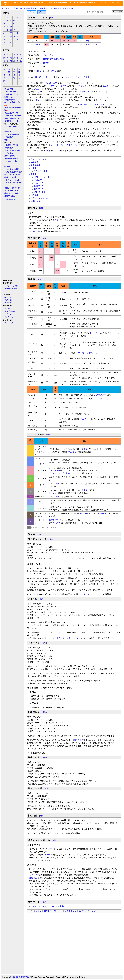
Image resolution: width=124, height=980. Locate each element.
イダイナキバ (66, 473)
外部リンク (35, 201)
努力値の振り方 (12, 94)
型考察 (34, 174)
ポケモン (37, 911)
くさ (45, 55)
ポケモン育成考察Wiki (21, 977)
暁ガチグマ (53, 520)
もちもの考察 (15, 150)
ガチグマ (56, 523)
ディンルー (53, 473)
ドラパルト (82, 353)
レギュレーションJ (13, 183)
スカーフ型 (39, 183)
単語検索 (84, 3)
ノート (42, 12)
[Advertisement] (12, 240)
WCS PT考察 (15, 175)
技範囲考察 (9, 148)
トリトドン (94, 333)
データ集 (8, 132)
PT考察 (7, 167)
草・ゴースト (74, 638)
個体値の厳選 (11, 92)
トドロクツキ (54, 470)
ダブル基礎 (10, 172)
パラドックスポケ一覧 (13, 116)
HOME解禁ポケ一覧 (12, 102)
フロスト (69, 77)
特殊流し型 (39, 189)
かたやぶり (85, 92)
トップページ (10, 311)
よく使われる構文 (11, 191)
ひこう (63, 59)
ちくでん (88, 44)
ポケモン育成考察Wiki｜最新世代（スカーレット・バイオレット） (47, 8)
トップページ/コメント (13, 286)
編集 (55, 3)
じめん (50, 55)
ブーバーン (9, 309)
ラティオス (93, 353)
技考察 (34, 168)
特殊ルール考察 (10, 177)
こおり (57, 59)
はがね (46, 63)
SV (7, 126)
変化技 (16, 145)
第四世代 (48, 911)
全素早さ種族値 (12, 134)
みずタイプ (84, 911)
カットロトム (72, 145)
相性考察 (35, 195)
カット (87, 77)
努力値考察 (35, 165)
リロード (73, 3)
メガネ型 (38, 180)
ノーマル (78, 104)
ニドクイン (9, 314)
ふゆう (87, 41)
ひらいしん (98, 395)
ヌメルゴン (9, 300)
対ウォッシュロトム (39, 198)
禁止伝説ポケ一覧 (11, 113)
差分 (60, 3)
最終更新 (92, 3)
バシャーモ (9, 317)
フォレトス (9, 323)
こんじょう (98, 398)
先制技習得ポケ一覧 (12, 118)
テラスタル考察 (41, 171)
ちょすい (96, 44)
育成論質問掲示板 (11, 159)
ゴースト (39, 77)
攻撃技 (9, 145)
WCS (7, 175)
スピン (78, 77)
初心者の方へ (10, 89)
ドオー (66, 507)
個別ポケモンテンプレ (13, 188)
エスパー (104, 104)
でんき (49, 83)
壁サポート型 (40, 192)
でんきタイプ (70, 911)
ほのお (46, 59)
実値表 (9, 137)
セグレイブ (34, 875)
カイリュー (53, 493)
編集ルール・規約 (11, 193)
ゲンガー (8, 303)
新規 (50, 3)
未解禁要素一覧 (10, 100)
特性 (6, 140)
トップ (43, 3)
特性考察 (35, 162)
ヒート (48, 77)
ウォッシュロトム (10, 8)
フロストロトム (58, 145)
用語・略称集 (10, 156)
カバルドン (79, 740)
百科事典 (34, 3)
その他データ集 (10, 161)
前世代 (16, 3)
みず (51, 59)
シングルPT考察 (12, 169)
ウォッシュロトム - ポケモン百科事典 (47, 906)
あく (86, 104)
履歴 (65, 3)
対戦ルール (9, 97)
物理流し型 (39, 186)
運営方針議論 (10, 196)
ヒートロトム (86, 594)
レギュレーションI (13, 180)
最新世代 (23, 3)
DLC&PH (13, 126)
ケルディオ (9, 297)
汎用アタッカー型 (42, 177)
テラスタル (9, 153)
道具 (6, 150)
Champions (7, 3)
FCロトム (32, 83)
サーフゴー (83, 513)
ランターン (35, 44)
